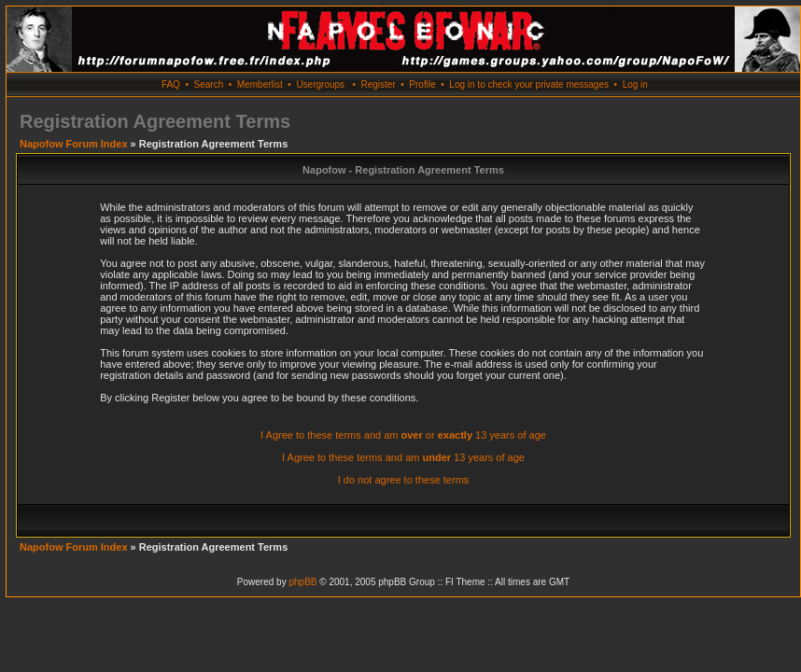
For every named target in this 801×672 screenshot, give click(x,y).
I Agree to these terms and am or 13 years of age (403, 435)
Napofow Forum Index (74, 144)
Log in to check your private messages (529, 84)
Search (209, 84)
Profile (422, 84)
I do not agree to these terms (404, 480)
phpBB (302, 582)
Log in (635, 84)
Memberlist (260, 84)
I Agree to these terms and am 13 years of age (403, 457)
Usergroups (320, 84)
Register (378, 84)
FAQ (171, 84)
